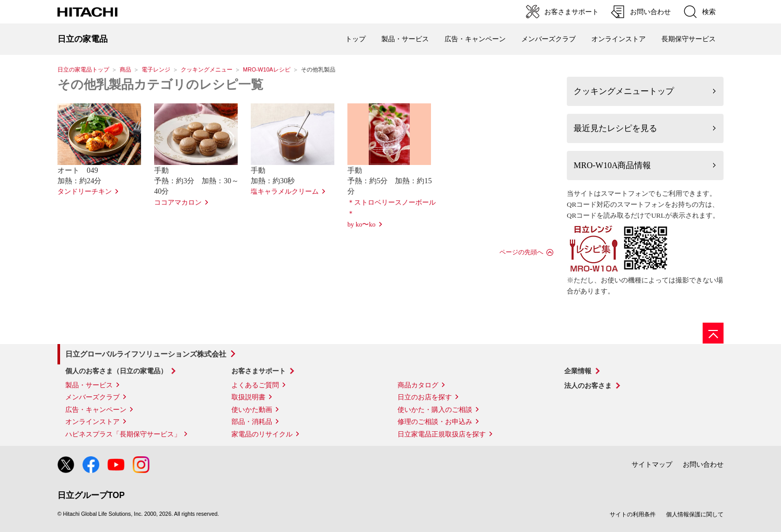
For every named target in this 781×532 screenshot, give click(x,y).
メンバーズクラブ (549, 39)
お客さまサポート (259, 371)
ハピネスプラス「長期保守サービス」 (123, 434)
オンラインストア (619, 39)
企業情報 (578, 371)
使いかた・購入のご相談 (435, 410)
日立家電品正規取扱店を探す (442, 434)
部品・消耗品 (252, 422)
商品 (125, 69)
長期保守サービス (689, 39)
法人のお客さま (588, 386)
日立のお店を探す (425, 397)
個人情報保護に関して (695, 514)
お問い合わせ (703, 464)
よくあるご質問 (255, 385)
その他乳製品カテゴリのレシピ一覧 (160, 85)
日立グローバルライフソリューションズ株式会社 (146, 354)
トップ (355, 39)
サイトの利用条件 (633, 514)
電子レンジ (156, 69)
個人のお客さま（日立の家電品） (116, 371)
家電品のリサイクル (262, 434)
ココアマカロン (178, 203)
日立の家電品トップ (83, 69)
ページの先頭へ (521, 252)
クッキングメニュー (207, 69)
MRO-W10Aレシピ (267, 69)
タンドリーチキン (85, 192)
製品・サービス (89, 385)
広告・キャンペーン (96, 410)
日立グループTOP (91, 495)
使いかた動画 (252, 410)
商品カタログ (418, 385)
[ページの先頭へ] (713, 333)
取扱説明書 (248, 397)
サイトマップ (652, 464)
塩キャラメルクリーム (285, 192)
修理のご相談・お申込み (435, 422)
